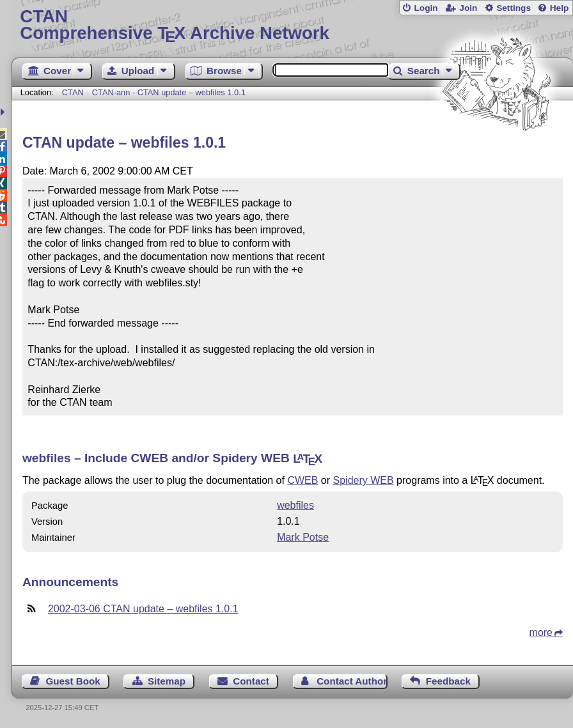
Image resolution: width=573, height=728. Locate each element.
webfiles (295, 505)
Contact (251, 681)
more (541, 632)
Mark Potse (303, 537)
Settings (514, 8)
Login (426, 8)
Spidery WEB (364, 480)
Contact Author (352, 681)
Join (468, 8)
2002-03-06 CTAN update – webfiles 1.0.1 (143, 609)
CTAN (73, 92)
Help (560, 8)
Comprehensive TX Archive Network (292, 25)
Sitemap (167, 681)
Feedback (448, 681)
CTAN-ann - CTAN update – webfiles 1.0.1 (169, 92)
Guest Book (73, 681)
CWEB (302, 480)
